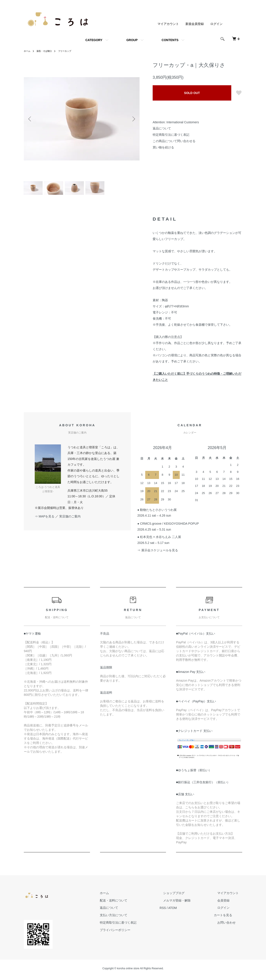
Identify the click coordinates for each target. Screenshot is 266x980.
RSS (177, 910)
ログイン (216, 24)
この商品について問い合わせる (174, 141)
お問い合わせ (230, 925)
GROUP (132, 40)
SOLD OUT (192, 93)
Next (133, 119)
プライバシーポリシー (133, 933)
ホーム (28, 51)
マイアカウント (168, 24)
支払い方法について (131, 918)
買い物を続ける (163, 147)
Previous (30, 119)
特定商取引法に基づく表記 (171, 135)
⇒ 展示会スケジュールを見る (158, 553)
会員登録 (227, 903)
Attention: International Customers (176, 122)
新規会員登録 (195, 24)
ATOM (187, 910)
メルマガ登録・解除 (187, 903)
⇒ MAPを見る (45, 519)
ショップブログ (184, 896)
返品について (162, 128)
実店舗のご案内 (70, 519)
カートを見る (230, 918)
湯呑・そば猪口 (47, 51)
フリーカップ (70, 51)
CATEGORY (94, 40)
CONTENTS (170, 40)
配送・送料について (131, 903)
